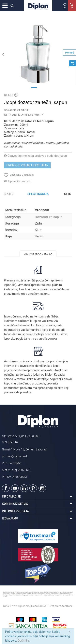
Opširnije (23, 641)
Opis (67, 194)
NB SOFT (43, 606)
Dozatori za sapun (17, 110)
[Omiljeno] (65, 6)
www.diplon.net (20, 606)
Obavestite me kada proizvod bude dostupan (35, 156)
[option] (38, 54)
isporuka (51, 339)
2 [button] (42, 87)
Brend (9, 194)
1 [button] (34, 87)
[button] (12, 6)
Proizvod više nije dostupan (27, 165)
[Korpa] (72, 10)
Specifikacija (38, 194)
